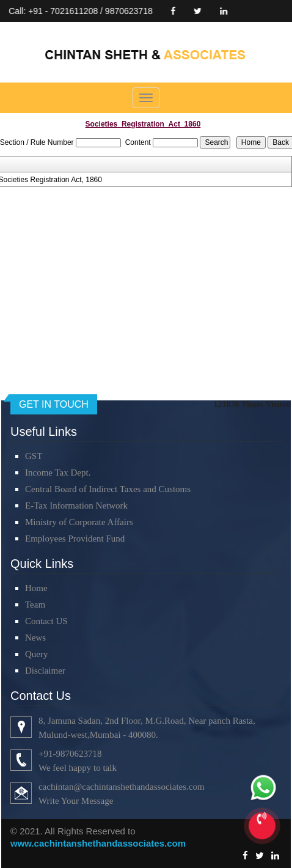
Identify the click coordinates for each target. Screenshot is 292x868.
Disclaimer (45, 671)
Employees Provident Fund (75, 539)
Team (35, 605)
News (35, 638)
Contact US (46, 621)
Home (36, 588)
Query (37, 654)
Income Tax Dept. (58, 473)
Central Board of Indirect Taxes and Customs (108, 489)
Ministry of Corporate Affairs (79, 522)
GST (34, 456)
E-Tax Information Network (76, 506)
